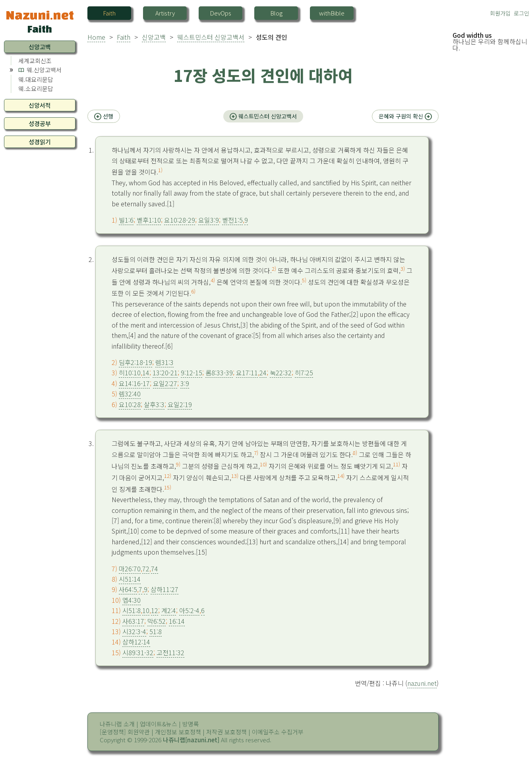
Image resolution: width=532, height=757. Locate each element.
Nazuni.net (40, 15)
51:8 (156, 631)
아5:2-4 (189, 610)
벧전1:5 (232, 220)
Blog (276, 13)
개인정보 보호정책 (178, 732)
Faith (109, 13)
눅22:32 (281, 373)
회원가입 (500, 13)
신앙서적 (40, 105)
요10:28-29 (180, 220)
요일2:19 (180, 404)
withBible (332, 13)
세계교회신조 (35, 61)
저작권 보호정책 (226, 732)
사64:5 (128, 589)
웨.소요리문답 (36, 88)
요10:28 (130, 404)
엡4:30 (132, 600)
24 (263, 373)
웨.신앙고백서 (44, 70)
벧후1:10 (149, 220)
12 (155, 610)
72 (146, 569)
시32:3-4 (134, 631)
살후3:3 (154, 404)
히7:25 (304, 373)
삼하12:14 (136, 642)
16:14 (177, 621)
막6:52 (157, 621)
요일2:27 (165, 383)
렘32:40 (130, 394)
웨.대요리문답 (36, 79)
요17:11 (247, 373)
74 (155, 569)
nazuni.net (422, 683)
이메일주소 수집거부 (278, 732)
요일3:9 (209, 220)
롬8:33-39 (219, 373)
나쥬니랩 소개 (117, 724)
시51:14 (130, 579)
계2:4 (169, 610)
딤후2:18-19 (135, 362)
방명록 (191, 724)
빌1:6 (126, 220)
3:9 (185, 383)
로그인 (521, 13)
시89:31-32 (138, 652)
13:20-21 (165, 373)
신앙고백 (154, 37)
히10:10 (130, 373)
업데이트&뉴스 (159, 724)
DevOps (221, 13)
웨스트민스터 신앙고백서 (211, 37)
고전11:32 (170, 652)
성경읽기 (40, 142)
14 (146, 373)
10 (146, 610)
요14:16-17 (134, 383)
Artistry (165, 13)
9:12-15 (192, 373)
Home (96, 37)
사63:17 (133, 621)
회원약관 (139, 732)
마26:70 (130, 569)
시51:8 (132, 610)
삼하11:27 (164, 589)
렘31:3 (164, 362)
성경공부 (40, 123)
